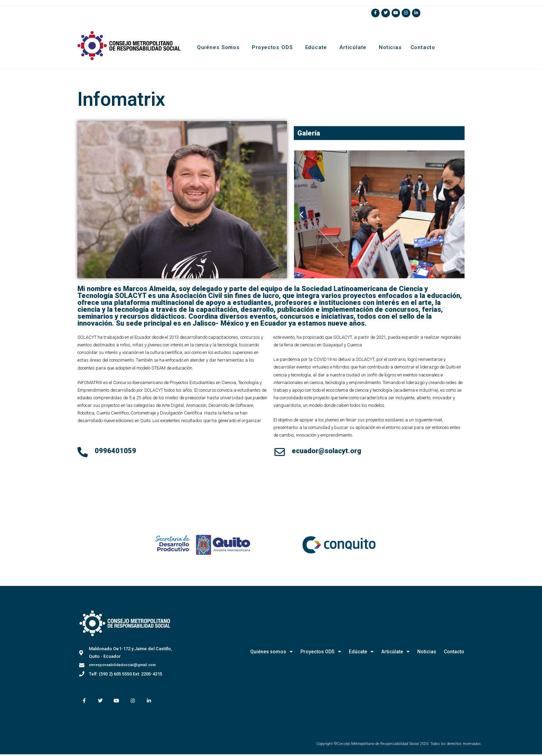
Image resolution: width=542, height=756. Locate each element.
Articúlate (355, 48)
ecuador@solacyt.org (326, 451)
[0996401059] (83, 453)
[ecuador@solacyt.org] (280, 453)
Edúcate (318, 48)
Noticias (390, 48)
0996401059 (115, 451)
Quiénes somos (220, 48)
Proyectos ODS (274, 48)
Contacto (423, 48)
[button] (302, 215)
